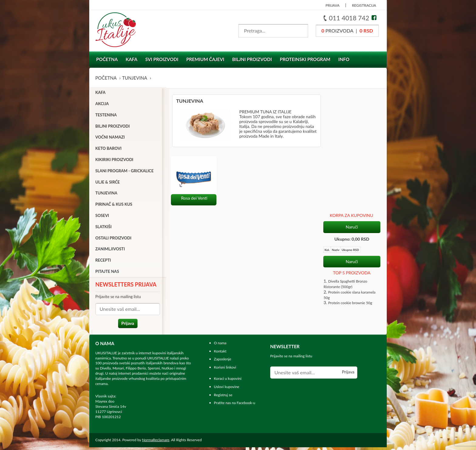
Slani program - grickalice (124, 172)
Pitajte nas (107, 273)
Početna (107, 59)
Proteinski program (305, 59)
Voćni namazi (110, 139)
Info (344, 59)
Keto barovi (108, 150)
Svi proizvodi (162, 59)
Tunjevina (134, 78)
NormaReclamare (156, 443)
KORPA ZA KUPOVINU (351, 94)
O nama (220, 346)
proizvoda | (347, 31)
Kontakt (220, 354)
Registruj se (223, 398)
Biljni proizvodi (252, 59)
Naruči (352, 105)
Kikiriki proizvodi (114, 161)
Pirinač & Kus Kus (114, 206)
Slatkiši (104, 228)
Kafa (132, 59)
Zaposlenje (223, 362)
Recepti (103, 262)
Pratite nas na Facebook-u (235, 405)
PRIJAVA (332, 5)
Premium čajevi (205, 59)
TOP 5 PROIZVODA (352, 151)
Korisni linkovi (225, 370)
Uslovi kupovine (227, 389)
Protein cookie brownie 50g (350, 181)
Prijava (126, 324)
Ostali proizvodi (113, 239)
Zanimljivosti (110, 250)
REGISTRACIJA (364, 5)
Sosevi (102, 217)
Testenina (106, 116)
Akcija (102, 105)
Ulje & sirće (107, 183)
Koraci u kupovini (228, 381)
